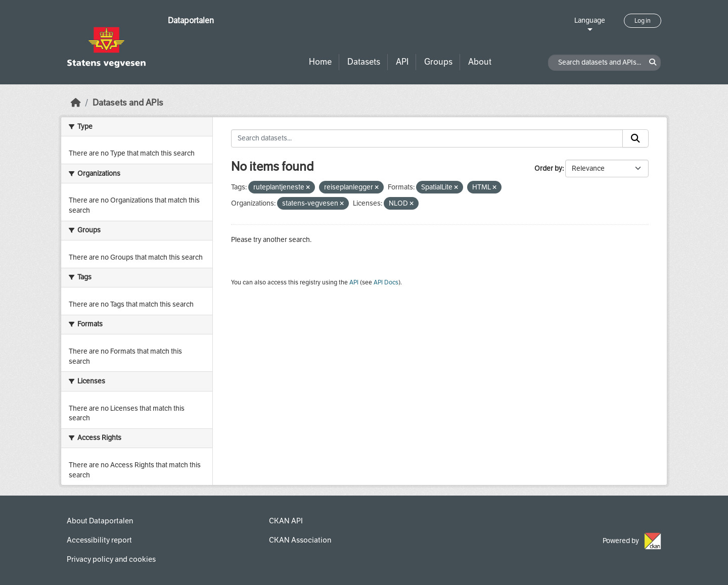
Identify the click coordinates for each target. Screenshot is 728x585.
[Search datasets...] (427, 138)
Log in (643, 21)
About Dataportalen (100, 521)
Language (590, 20)
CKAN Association (300, 540)
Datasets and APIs (128, 103)
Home (320, 62)
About (480, 62)
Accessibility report (99, 540)
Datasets (364, 62)
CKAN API (286, 521)
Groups (438, 62)
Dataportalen (191, 20)
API (402, 62)
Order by (548, 168)
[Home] (76, 103)
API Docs (386, 282)
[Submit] (635, 138)
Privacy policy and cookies (111, 559)
